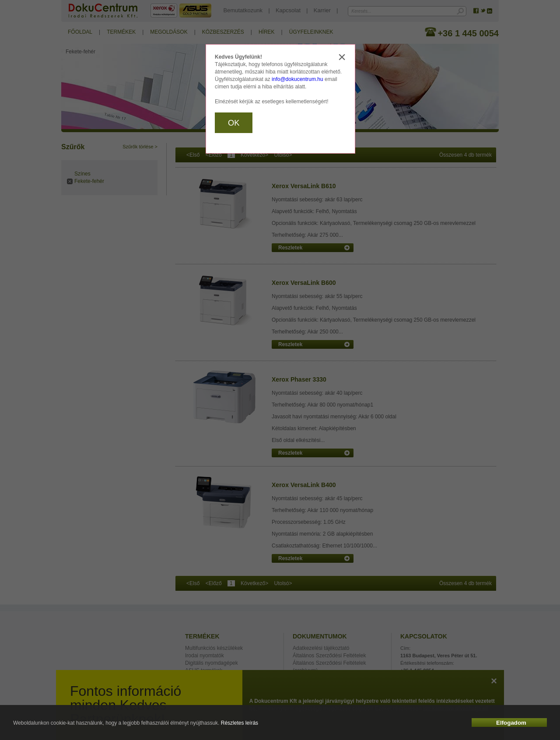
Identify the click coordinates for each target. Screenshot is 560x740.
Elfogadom (511, 723)
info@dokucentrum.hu (297, 79)
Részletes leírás (240, 723)
